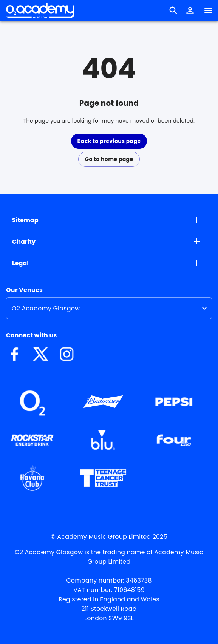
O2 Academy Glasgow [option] (46, 308)
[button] (190, 11)
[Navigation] (208, 11)
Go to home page (109, 159)
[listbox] (109, 308)
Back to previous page (109, 141)
